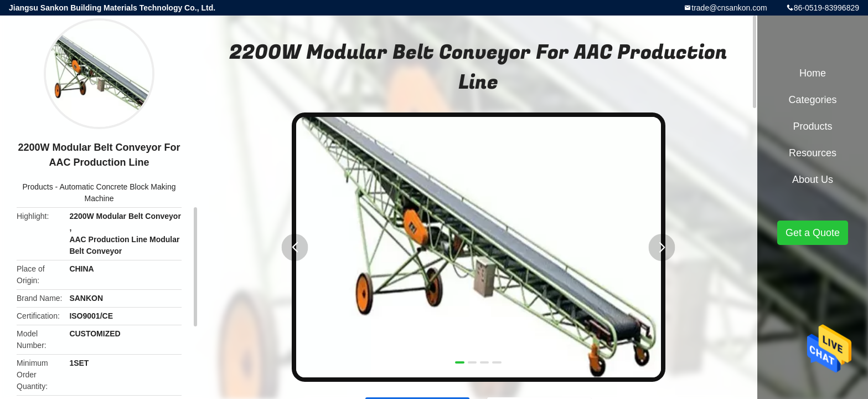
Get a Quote (813, 233)
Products (37, 187)
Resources (813, 153)
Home (813, 73)
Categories (812, 100)
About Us (813, 180)
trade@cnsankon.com (729, 8)
